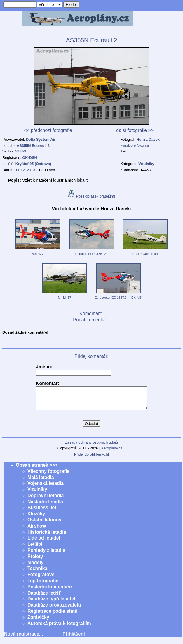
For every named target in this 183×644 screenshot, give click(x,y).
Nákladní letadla (45, 506)
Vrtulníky (37, 494)
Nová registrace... (23, 638)
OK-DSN (29, 158)
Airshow (37, 530)
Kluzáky (36, 518)
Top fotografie (43, 585)
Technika (37, 573)
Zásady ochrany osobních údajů (92, 447)
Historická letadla (47, 536)
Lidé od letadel (44, 542)
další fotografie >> (135, 130)
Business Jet (42, 512)
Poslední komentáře (50, 591)
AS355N (20, 151)
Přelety (35, 561)
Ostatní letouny (44, 524)
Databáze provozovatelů (54, 609)
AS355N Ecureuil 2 (33, 146)
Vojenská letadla (46, 488)
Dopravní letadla (46, 500)
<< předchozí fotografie (48, 130)
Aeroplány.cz (112, 452)
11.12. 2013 (25, 170)
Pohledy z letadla (46, 555)
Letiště (35, 548)
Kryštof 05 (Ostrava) (33, 164)
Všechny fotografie (48, 476)
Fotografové (41, 579)
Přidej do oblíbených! (92, 459)
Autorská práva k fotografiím (59, 628)
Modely (35, 567)
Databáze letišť (44, 597)
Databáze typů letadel (51, 603)
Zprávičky (38, 622)
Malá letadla (41, 482)
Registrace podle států (53, 615)
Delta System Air (41, 139)
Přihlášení (74, 638)
